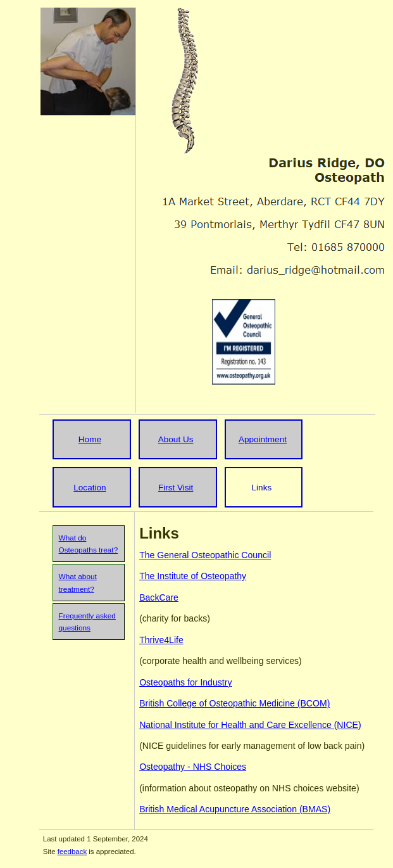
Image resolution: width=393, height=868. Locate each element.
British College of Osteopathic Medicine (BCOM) (234, 703)
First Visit (176, 488)
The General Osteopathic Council (205, 555)
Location (90, 488)
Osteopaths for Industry (185, 682)
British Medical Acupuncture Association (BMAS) (235, 809)
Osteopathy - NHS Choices (193, 767)
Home (90, 439)
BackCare (159, 597)
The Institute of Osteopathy (193, 576)
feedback (72, 852)
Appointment (263, 439)
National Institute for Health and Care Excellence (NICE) (250, 725)
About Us (176, 439)
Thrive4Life (161, 640)
